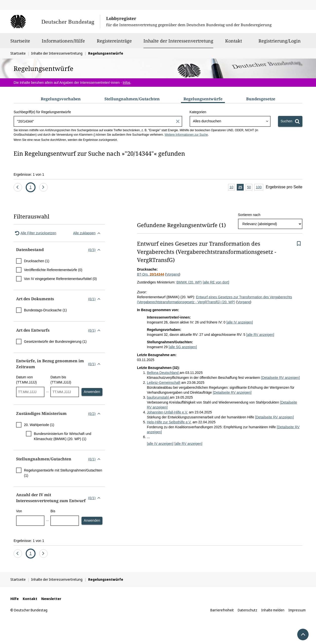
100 (259, 187)
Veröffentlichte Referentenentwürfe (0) (53, 270)
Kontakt (234, 43)
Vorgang (173, 274)
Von (19, 511)
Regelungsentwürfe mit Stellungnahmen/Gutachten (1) (63, 473)
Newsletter (51, 599)
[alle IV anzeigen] (240, 322)
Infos (126, 83)
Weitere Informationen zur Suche (186, 135)
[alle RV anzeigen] (260, 335)
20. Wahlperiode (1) (39, 425)
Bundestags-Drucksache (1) (45, 310)
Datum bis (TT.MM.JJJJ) (61, 380)
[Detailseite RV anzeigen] (281, 378)
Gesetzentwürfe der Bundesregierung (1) (55, 342)
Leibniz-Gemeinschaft (164, 383)
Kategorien (198, 112)
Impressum (297, 610)
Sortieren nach (249, 215)
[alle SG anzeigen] (183, 347)
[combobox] (230, 121)
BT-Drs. (151, 274)
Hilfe (15, 599)
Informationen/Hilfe (63, 43)
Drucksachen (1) (37, 261)
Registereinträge (114, 43)
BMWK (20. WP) (189, 282)
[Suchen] (290, 121)
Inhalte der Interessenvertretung (178, 41)
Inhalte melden (273, 610)
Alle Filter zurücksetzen (35, 233)
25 (241, 187)
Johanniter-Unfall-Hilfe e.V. (167, 412)
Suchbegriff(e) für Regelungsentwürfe (42, 112)
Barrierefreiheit (222, 610)
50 (250, 187)
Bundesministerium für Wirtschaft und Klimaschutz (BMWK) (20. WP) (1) (63, 436)
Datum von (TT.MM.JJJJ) (26, 380)
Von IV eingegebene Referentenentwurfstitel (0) (60, 279)
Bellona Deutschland (163, 373)
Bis (53, 511)
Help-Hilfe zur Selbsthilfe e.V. (169, 422)
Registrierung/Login (280, 43)
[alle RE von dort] (216, 282)
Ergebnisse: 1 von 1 (29, 174)
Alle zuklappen (88, 233)
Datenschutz (247, 610)
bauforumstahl (158, 397)
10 (232, 187)
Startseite (20, 43)
